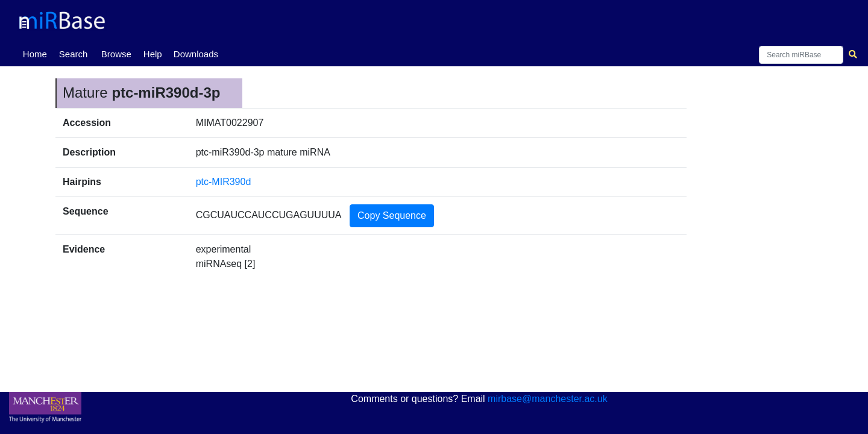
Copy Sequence (392, 215)
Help (153, 54)
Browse (116, 54)
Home (37, 53)
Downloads (196, 54)
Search (74, 54)
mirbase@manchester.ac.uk (548, 399)
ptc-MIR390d (224, 182)
